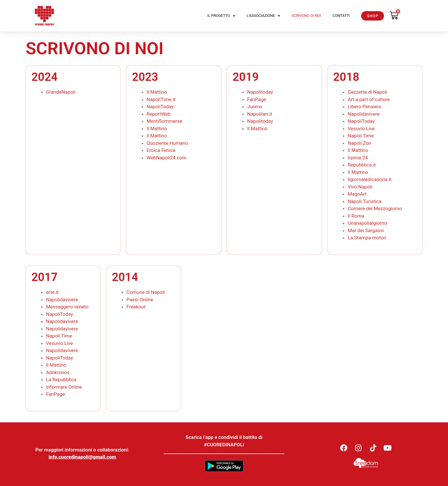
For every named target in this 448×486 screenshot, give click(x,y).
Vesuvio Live (361, 128)
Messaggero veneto (67, 307)
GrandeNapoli (61, 92)
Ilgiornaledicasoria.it (370, 179)
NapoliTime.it (161, 99)
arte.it (52, 292)
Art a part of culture (369, 99)
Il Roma (356, 216)
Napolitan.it (260, 114)
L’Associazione (263, 16)
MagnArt (357, 194)
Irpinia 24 (358, 158)
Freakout (136, 307)
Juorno (255, 107)
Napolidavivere (364, 114)
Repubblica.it (362, 165)
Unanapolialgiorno (367, 223)
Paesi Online (141, 300)
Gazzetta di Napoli (367, 92)
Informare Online (64, 387)
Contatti (341, 16)
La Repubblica (61, 379)
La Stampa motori (367, 238)
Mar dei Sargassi (366, 230)
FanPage (257, 99)
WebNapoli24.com (166, 158)
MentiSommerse (164, 121)
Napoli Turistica (365, 201)
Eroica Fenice (161, 150)
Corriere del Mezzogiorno (375, 208)
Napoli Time (361, 136)
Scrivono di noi (306, 16)
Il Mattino (157, 92)
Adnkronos (58, 372)
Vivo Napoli (360, 187)
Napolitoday (260, 92)
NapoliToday (160, 107)
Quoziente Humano (167, 143)
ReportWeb (159, 114)
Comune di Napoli (146, 292)
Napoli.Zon (359, 143)
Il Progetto (221, 16)
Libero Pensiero (365, 107)
